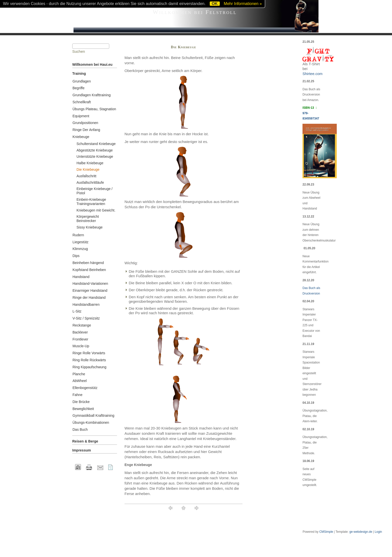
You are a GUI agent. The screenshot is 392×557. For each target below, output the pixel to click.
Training (79, 73)
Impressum (82, 450)
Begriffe (78, 88)
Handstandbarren (86, 304)
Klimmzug (80, 249)
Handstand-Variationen (90, 283)
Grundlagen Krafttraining (92, 95)
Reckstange (82, 325)
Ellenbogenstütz (85, 388)
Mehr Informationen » (243, 4)
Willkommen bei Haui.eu (92, 64)
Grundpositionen (85, 123)
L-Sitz (77, 311)
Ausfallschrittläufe (90, 182)
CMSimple (326, 532)
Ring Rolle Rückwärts (89, 360)
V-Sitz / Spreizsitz (86, 318)
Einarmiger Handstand (90, 290)
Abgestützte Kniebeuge (95, 150)
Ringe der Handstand (89, 297)
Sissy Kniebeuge (89, 227)
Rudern (78, 235)
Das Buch (80, 429)
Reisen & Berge (85, 441)
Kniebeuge (81, 137)
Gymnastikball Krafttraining (93, 415)
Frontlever (80, 339)
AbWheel (80, 381)
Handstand (81, 277)
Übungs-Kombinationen (91, 422)
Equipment (81, 116)
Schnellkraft (82, 102)
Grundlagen (82, 81)
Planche (79, 374)
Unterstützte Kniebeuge (95, 156)
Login (378, 532)
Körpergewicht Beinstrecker (88, 219)
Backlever (80, 332)
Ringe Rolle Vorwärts (89, 353)
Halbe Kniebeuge (90, 163)
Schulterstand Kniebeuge (96, 144)
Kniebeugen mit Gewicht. (96, 210)
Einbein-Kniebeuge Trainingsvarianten (91, 202)
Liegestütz (80, 242)
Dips (76, 256)
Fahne (77, 395)
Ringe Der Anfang (86, 130)
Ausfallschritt (86, 176)
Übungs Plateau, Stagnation (94, 109)
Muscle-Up (81, 346)
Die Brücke (81, 402)
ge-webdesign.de (361, 532)
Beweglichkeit (83, 409)
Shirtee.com (312, 74)
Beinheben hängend (88, 263)
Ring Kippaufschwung (89, 367)
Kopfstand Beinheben (89, 270)
